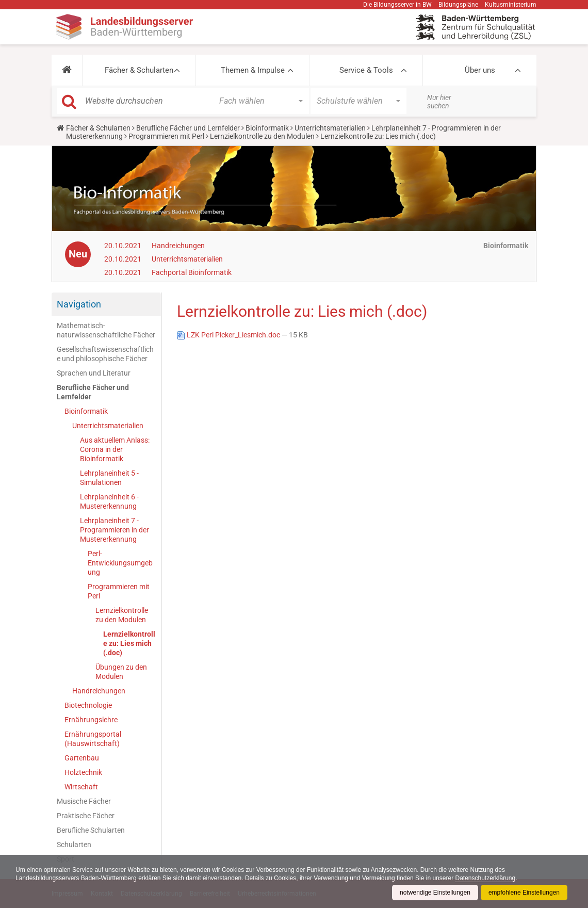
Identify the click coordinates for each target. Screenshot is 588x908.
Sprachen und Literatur (94, 373)
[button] (67, 70)
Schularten (74, 845)
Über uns (480, 70)
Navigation (79, 304)
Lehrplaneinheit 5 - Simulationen (109, 478)
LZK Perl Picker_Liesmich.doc (229, 335)
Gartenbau (82, 758)
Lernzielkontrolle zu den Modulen (262, 136)
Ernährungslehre (91, 720)
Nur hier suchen (439, 102)
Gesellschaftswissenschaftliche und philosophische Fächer (105, 354)
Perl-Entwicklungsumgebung (120, 563)
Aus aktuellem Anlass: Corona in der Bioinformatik (115, 449)
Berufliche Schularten (91, 830)
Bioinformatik (267, 128)
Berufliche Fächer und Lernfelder (188, 128)
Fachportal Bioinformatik (192, 272)
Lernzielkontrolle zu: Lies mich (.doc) (129, 643)
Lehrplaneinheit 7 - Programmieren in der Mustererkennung (115, 530)
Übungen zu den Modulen (121, 672)
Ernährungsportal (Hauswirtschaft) (93, 739)
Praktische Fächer (86, 816)
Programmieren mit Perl (166, 136)
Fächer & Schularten (139, 70)
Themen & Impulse (253, 70)
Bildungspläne (458, 5)
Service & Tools (366, 70)
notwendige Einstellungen (435, 893)
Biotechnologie (88, 705)
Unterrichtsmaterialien (330, 128)
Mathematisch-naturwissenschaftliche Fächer (106, 330)
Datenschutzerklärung (485, 878)
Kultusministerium (511, 5)
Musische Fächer (84, 801)
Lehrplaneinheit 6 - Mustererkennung (109, 501)
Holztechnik (83, 772)
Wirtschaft (81, 787)
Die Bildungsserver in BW (397, 5)
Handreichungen (178, 246)
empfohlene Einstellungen (524, 893)
